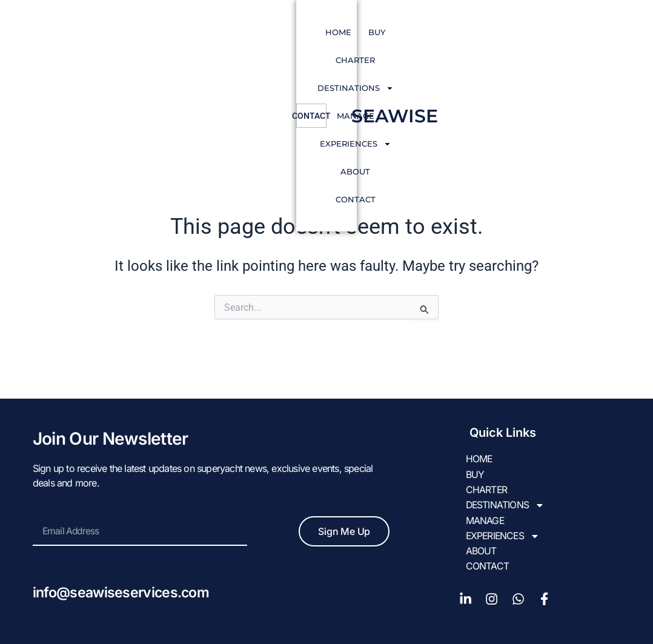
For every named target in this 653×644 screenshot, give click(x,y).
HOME (145, 32)
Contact (332, 60)
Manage (377, 32)
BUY (184, 32)
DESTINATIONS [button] (303, 32)
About (516, 32)
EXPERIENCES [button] (449, 32)
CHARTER (229, 32)
